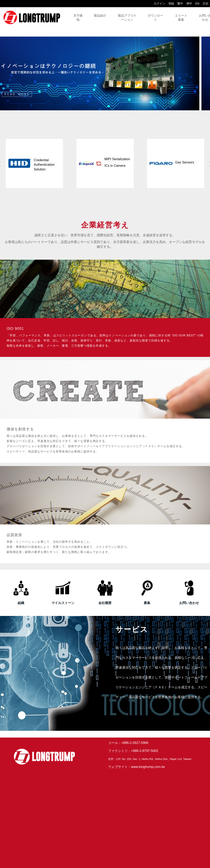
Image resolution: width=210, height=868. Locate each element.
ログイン (159, 3)
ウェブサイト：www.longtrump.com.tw (136, 767)
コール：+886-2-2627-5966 (128, 743)
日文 (205, 3)
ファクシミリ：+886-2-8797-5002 (133, 751)
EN (197, 3)
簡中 (189, 3)
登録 (171, 3)
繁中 (180, 3)
